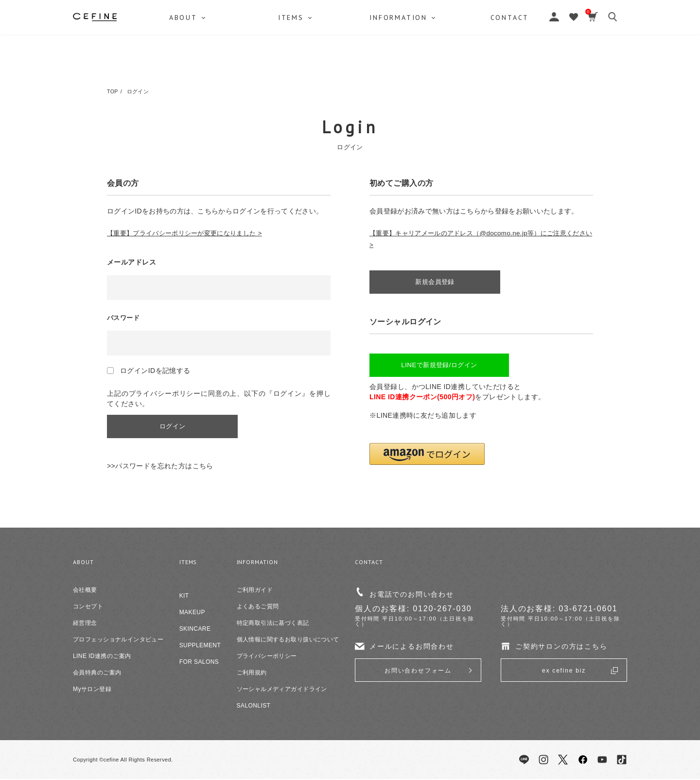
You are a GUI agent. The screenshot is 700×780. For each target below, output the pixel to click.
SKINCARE (195, 630)
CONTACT (514, 66)
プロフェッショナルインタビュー (118, 640)
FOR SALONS (199, 663)
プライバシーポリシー (267, 657)
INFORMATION (401, 66)
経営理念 (85, 624)
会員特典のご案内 (97, 674)
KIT (184, 597)
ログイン (175, 427)
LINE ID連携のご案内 (102, 657)
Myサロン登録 (92, 690)
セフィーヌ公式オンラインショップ (350, 29)
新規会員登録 (438, 283)
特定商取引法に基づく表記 (273, 624)
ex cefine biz (564, 672)
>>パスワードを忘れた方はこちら (160, 467)
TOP (113, 91)
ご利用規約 (252, 674)
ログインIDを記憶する (155, 371)
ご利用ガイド (255, 591)
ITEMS (292, 66)
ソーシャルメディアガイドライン (282, 690)
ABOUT (184, 66)
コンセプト (88, 607)
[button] (427, 456)
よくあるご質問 (258, 607)
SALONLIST (254, 707)
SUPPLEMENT (200, 646)
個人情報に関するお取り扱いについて (288, 640)
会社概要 (85, 591)
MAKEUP (192, 613)
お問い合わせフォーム (418, 672)
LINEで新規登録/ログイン (438, 367)
